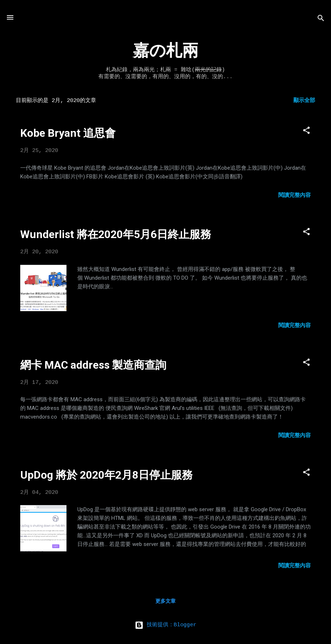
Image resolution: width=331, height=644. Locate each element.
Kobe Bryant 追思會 (68, 133)
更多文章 (165, 601)
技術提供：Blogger (166, 625)
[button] (306, 132)
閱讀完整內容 (295, 196)
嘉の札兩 (166, 52)
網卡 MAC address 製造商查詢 (93, 365)
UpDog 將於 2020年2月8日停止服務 (106, 475)
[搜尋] (321, 20)
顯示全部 (304, 101)
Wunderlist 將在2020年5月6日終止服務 (116, 234)
